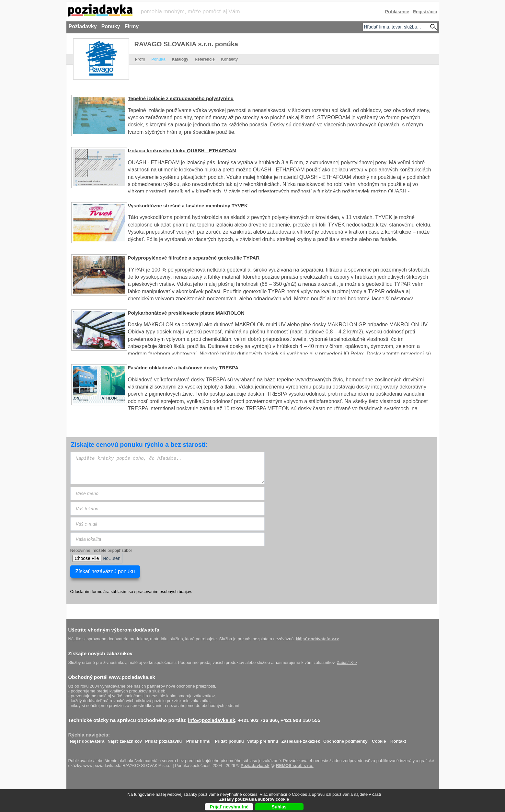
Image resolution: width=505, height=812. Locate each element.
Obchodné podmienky (345, 740)
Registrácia (425, 12)
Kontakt (398, 740)
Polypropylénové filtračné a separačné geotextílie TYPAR (194, 258)
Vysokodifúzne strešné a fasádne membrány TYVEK (188, 206)
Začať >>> (347, 662)
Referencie (205, 59)
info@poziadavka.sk (212, 720)
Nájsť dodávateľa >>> (318, 639)
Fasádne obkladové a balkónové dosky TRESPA (183, 368)
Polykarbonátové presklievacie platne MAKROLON (186, 313)
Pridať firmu (198, 740)
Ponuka (158, 59)
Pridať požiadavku (163, 740)
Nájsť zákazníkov (125, 740)
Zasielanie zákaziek (301, 740)
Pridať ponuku (229, 740)
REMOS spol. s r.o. (295, 766)
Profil (140, 59)
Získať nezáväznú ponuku (105, 571)
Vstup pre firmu (263, 740)
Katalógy (180, 59)
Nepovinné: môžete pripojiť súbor (101, 550)
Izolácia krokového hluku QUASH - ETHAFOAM (182, 151)
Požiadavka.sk (255, 766)
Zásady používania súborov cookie (254, 799)
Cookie (379, 740)
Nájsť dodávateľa (87, 740)
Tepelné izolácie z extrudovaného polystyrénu (181, 98)
